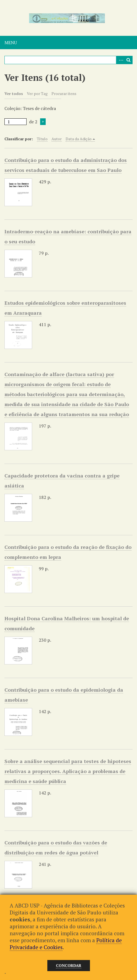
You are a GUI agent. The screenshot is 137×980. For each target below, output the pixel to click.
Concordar (69, 965)
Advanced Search (120, 60)
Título (42, 139)
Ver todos (14, 93)
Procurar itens (64, 93)
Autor (57, 139)
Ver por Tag (37, 93)
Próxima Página (43, 122)
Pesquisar (128, 60)
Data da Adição (79, 139)
